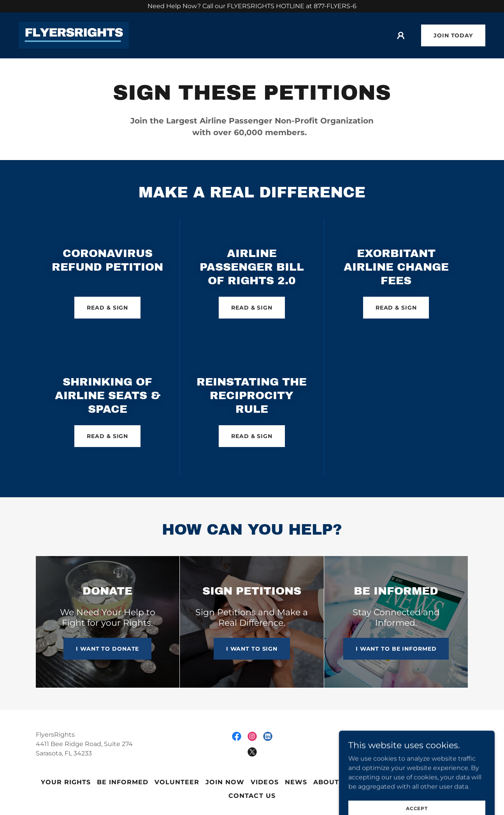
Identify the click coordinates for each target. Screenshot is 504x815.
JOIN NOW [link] (225, 782)
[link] (74, 35)
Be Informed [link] (123, 782)
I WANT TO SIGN (252, 649)
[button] (401, 35)
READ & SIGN (107, 308)
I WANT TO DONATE (107, 649)
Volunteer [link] (177, 782)
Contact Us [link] (252, 796)
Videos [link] (264, 782)
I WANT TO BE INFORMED (396, 649)
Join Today (453, 35)
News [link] (296, 782)
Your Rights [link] (66, 782)
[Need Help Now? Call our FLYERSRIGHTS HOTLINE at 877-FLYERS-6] (252, 6)
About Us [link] (332, 782)
